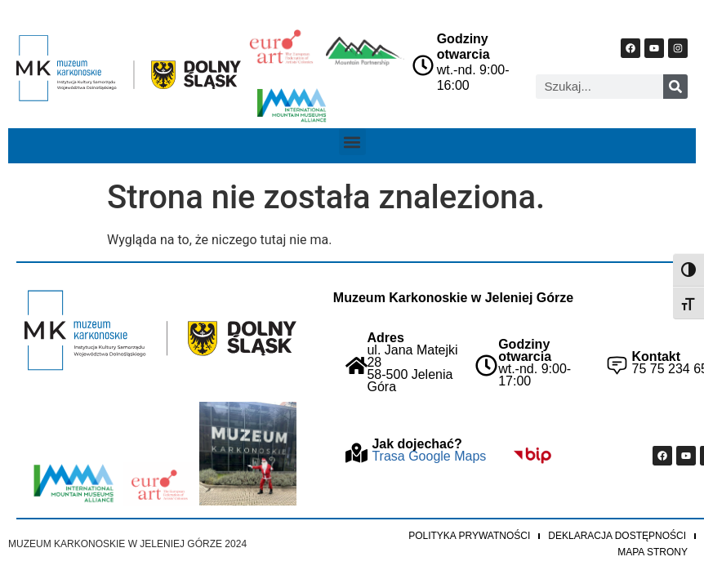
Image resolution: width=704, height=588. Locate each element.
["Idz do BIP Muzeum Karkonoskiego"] (532, 455)
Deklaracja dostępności (617, 536)
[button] (352, 142)
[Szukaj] (675, 87)
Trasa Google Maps (429, 456)
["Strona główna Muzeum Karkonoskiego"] (160, 330)
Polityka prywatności (469, 536)
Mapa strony (653, 552)
